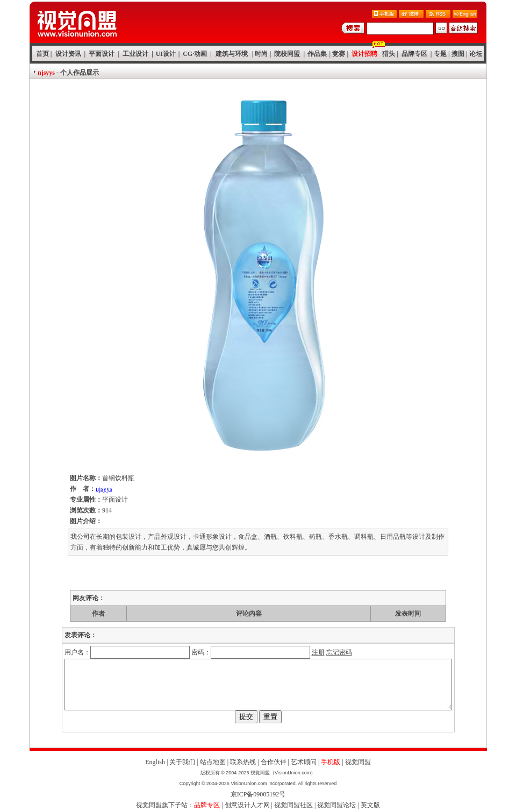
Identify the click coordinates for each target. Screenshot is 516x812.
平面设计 (102, 54)
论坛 (476, 54)
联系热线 (243, 762)
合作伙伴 (274, 762)
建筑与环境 (232, 54)
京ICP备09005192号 (258, 794)
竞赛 (339, 54)
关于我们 (182, 762)
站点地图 (213, 762)
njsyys (104, 489)
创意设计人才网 (247, 805)
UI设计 (166, 54)
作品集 (317, 54)
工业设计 (135, 54)
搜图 (458, 54)
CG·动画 (195, 54)
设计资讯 (68, 54)
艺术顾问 (304, 762)
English (155, 762)
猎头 (389, 54)
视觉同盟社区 (293, 805)
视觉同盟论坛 (336, 805)
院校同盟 (287, 54)
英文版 (370, 805)
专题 (440, 54)
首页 (42, 54)
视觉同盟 (358, 762)
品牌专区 (414, 54)
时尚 (261, 54)
